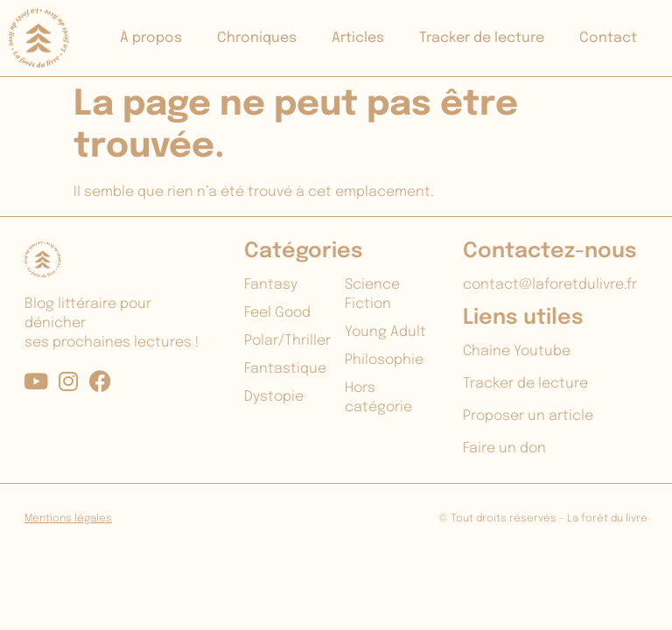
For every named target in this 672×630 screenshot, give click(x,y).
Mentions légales (68, 519)
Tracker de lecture (482, 38)
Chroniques (257, 38)
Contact (608, 38)
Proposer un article (528, 416)
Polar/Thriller (287, 341)
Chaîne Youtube (517, 351)
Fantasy (271, 285)
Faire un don (504, 448)
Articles (358, 38)
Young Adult (385, 332)
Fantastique (285, 369)
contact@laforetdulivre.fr (550, 285)
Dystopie (274, 397)
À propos (151, 38)
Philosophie (384, 360)
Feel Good (277, 313)
